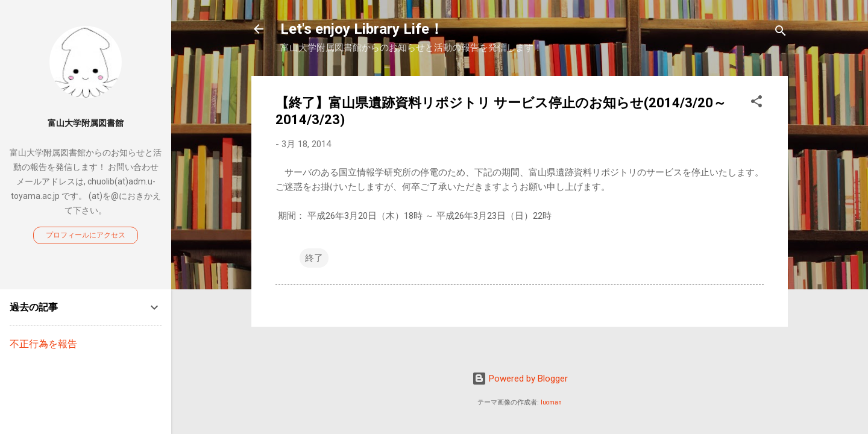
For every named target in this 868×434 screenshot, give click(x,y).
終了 (314, 258)
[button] (756, 103)
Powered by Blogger (520, 379)
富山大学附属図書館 (86, 123)
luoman (551, 402)
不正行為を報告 (43, 344)
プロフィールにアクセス (86, 235)
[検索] (781, 33)
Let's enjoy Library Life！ (362, 29)
